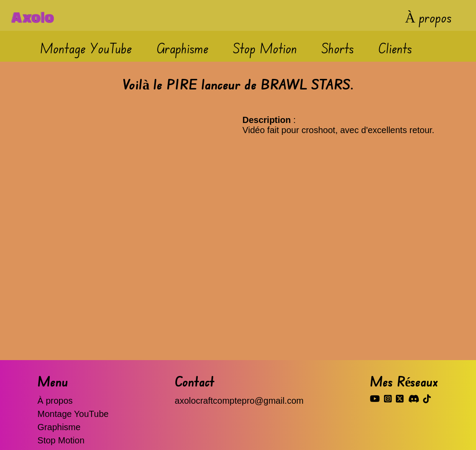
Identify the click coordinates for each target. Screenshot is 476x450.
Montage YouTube (86, 48)
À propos (428, 17)
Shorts (338, 48)
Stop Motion (265, 48)
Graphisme (183, 48)
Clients (395, 48)
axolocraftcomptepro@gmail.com (239, 401)
